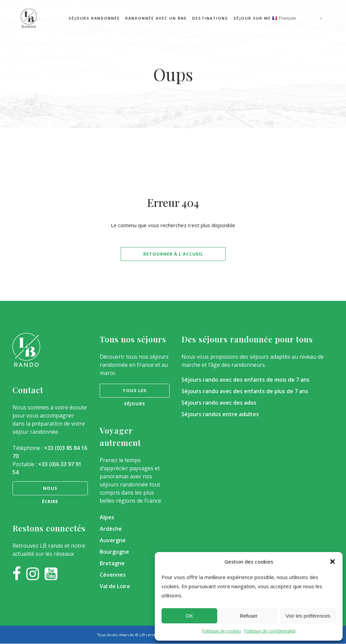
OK (190, 616)
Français (284, 18)
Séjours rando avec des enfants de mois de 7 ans (245, 380)
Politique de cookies (221, 631)
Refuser (249, 616)
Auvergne (113, 540)
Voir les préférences (308, 616)
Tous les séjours (135, 392)
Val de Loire (115, 586)
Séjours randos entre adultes (220, 414)
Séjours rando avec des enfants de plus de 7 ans (245, 391)
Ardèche (111, 529)
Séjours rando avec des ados (219, 403)
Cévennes (113, 575)
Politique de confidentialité (270, 631)
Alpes (107, 517)
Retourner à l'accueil (173, 254)
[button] (332, 562)
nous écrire (50, 490)
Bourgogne (114, 552)
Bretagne (112, 563)
